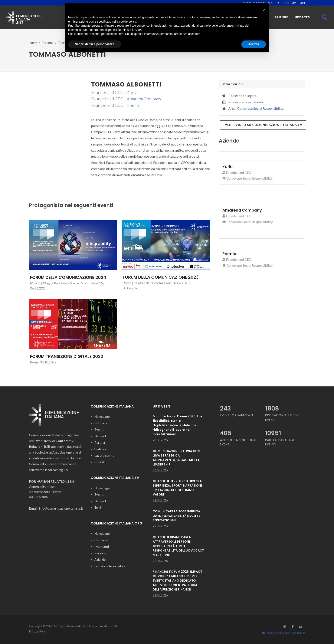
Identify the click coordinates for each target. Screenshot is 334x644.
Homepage (102, 416)
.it (278, 3)
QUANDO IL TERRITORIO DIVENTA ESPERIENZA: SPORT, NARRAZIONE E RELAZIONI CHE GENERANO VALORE (178, 488)
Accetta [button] (254, 44)
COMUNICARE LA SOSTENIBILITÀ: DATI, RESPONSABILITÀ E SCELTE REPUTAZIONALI (177, 516)
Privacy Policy (38, 631)
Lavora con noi (105, 455)
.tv (294, 3)
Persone (48, 43)
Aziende (100, 559)
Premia (133, 105)
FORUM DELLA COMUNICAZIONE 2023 (161, 277)
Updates (100, 449)
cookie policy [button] (127, 22)
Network (101, 436)
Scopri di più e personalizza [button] (95, 44)
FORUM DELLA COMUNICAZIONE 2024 (68, 277)
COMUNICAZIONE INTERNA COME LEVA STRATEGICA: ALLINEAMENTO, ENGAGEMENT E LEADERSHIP (177, 458)
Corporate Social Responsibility (260, 108)
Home (33, 43)
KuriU (132, 92)
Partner (100, 442)
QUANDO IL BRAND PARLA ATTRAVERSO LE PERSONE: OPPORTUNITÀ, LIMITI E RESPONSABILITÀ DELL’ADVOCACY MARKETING (178, 546)
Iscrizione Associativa (110, 566)
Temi (98, 507)
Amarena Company (144, 99)
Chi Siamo (101, 423)
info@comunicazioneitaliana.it (284, 633)
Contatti (100, 462)
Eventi (99, 429)
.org (302, 3)
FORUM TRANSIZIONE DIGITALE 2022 (67, 356)
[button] (264, 10)
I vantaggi (102, 546)
